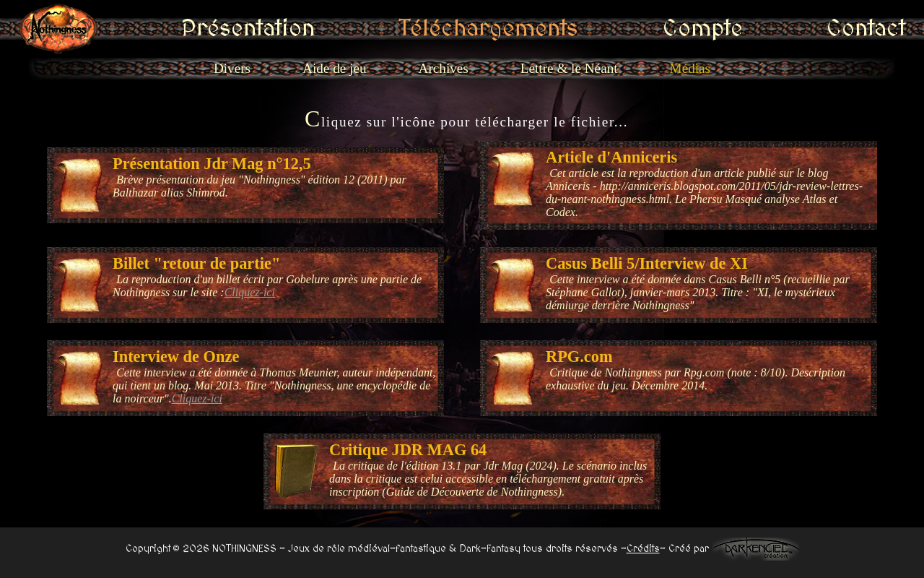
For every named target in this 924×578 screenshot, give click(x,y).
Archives (444, 68)
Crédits (643, 549)
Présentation (322, 29)
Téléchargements (491, 29)
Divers (232, 68)
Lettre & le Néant (569, 68)
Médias (690, 68)
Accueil (179, 29)
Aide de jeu (334, 68)
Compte (642, 29)
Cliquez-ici (250, 292)
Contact (756, 29)
